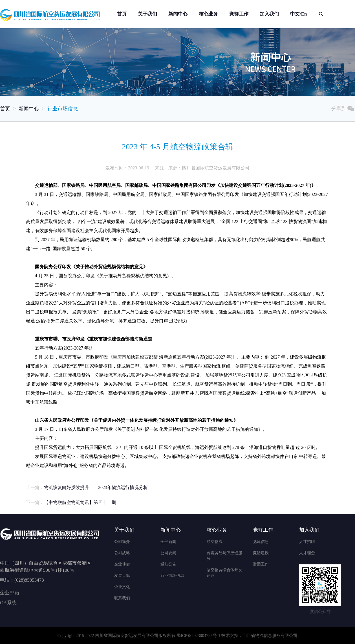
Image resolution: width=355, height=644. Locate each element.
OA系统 (8, 603)
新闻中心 (178, 14)
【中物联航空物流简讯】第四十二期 (80, 502)
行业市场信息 (63, 109)
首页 (122, 14)
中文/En (299, 14)
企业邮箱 (10, 593)
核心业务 (208, 14)
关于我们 (147, 14)
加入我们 (269, 14)
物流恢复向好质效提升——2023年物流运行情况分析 (96, 487)
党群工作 (239, 14)
